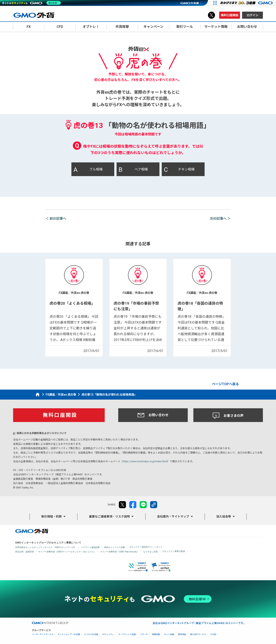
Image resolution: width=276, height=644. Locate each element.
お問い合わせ (153, 415)
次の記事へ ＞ (220, 219)
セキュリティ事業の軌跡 (174, 551)
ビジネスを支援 (91, 634)
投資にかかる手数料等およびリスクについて (42, 433)
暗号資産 (182, 634)
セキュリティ (108, 634)
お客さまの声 (228, 416)
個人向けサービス (198, 634)
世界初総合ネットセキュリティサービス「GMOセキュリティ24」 (46, 547)
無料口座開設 (230, 15)
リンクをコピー (154, 505)
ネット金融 (169, 634)
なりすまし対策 (150, 552)
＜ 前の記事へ (56, 219)
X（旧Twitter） (211, 15)
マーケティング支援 (127, 634)
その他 (213, 634)
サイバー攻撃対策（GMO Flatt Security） (120, 552)
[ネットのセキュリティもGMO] (32, 3)
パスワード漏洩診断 (90, 547)
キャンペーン (153, 27)
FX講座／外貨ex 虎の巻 (61, 395)
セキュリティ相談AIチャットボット (146, 547)
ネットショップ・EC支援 (69, 634)
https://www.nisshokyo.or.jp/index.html (145, 461)
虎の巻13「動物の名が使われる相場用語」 (109, 395)
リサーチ (144, 634)
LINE (143, 505)
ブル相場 (88, 170)
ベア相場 (133, 170)
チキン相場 (179, 170)
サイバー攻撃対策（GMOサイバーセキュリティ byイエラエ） (67, 552)
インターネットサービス (43, 634)
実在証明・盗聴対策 (25, 552)
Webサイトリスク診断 (114, 547)
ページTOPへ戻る (225, 384)
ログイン (252, 15)
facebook (133, 505)
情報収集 (156, 634)
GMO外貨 (32, 531)
